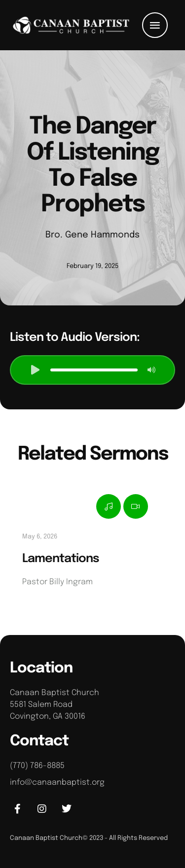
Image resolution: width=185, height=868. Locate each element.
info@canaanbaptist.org (57, 783)
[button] (155, 25)
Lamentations (61, 559)
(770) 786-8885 (37, 766)
